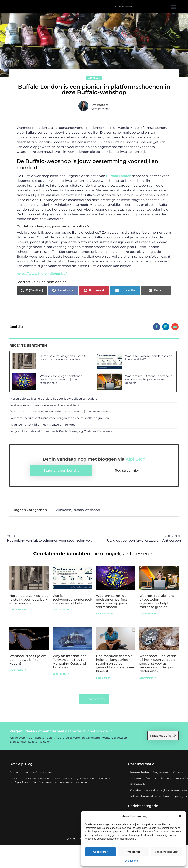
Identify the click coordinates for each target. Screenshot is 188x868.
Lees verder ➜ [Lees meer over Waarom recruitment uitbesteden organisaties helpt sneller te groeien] (147, 616)
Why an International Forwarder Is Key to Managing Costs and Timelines (61, 433)
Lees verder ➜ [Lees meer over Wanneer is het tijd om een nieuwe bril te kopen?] (18, 672)
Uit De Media (138, 786)
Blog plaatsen (161, 774)
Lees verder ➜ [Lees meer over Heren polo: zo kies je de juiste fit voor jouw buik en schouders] (18, 612)
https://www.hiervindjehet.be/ (42, 276)
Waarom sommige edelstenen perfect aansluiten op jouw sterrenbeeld (61, 382)
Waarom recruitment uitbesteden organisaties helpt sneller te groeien (149, 382)
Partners (166, 780)
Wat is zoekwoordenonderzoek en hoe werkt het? (149, 360)
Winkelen (94, 80)
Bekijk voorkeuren (166, 852)
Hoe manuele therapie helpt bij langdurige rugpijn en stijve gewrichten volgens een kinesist (116, 666)
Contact (178, 774)
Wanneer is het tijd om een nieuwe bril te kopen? (45, 427)
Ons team (136, 780)
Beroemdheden (139, 774)
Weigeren (134, 852)
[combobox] (135, 8)
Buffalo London (119, 178)
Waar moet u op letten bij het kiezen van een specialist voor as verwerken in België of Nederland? (158, 666)
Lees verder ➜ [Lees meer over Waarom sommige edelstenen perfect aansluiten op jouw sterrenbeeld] (104, 616)
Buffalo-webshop (86, 512)
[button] (180, 816)
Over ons (151, 780)
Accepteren (100, 852)
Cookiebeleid (132, 861)
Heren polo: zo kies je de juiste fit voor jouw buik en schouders (63, 360)
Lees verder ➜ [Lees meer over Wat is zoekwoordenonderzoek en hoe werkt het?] (61, 612)
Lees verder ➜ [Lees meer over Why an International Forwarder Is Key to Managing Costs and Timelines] (61, 676)
